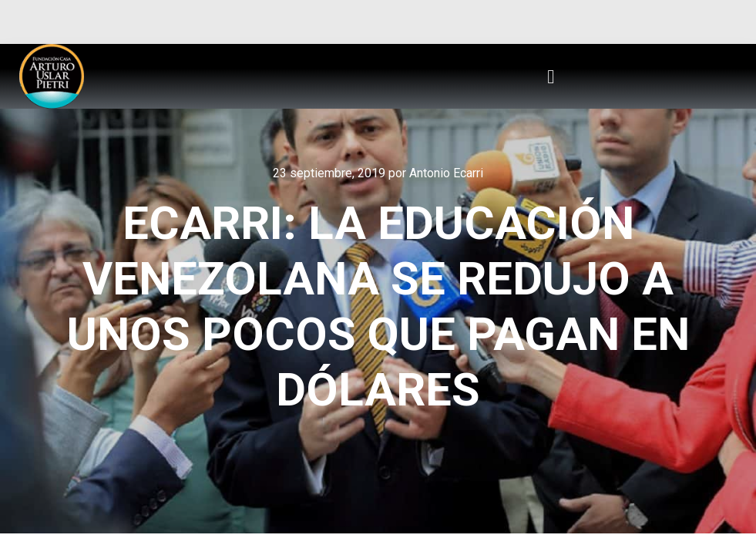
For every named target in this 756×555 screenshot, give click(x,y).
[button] (551, 76)
